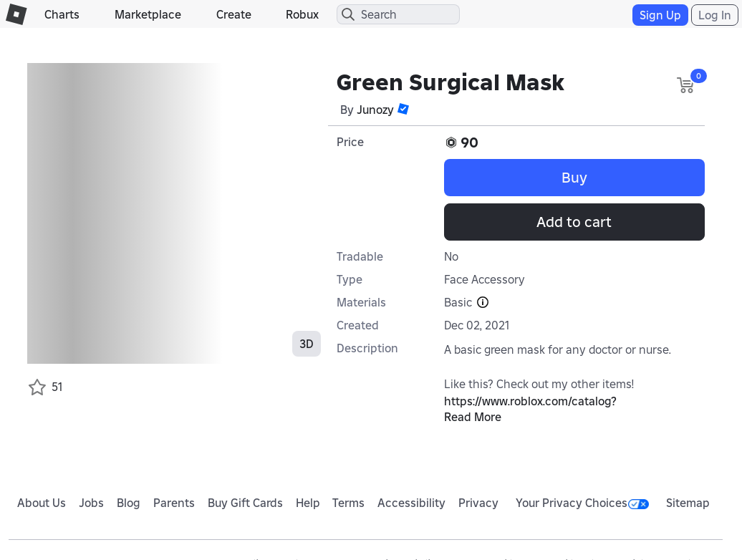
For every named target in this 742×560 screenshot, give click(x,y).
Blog (129, 503)
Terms (348, 503)
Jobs (91, 503)
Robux (302, 14)
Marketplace (148, 14)
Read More (473, 417)
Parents (174, 503)
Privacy (478, 503)
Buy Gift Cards (245, 503)
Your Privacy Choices (582, 503)
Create (234, 14)
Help (308, 503)
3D (307, 344)
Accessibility (411, 503)
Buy (574, 178)
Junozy (375, 110)
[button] (403, 109)
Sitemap (688, 503)
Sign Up (660, 15)
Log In (715, 15)
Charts (62, 14)
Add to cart (574, 222)
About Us (42, 503)
